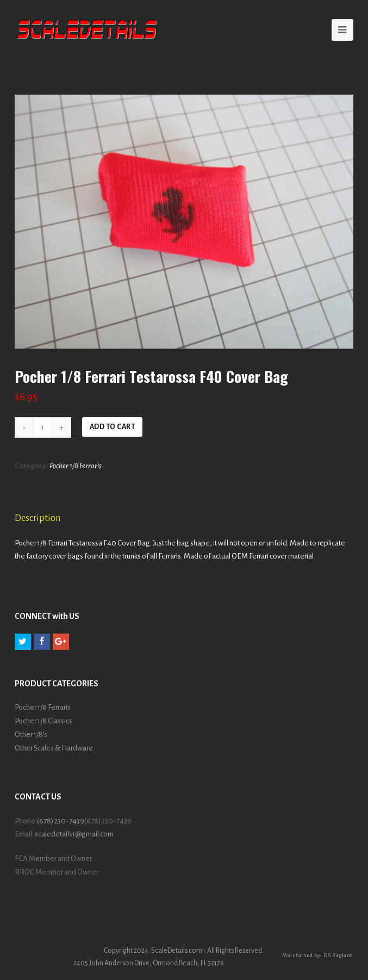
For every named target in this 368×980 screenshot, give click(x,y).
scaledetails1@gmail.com (74, 834)
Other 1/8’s (31, 734)
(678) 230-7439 (61, 821)
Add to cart (113, 427)
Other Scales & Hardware (54, 748)
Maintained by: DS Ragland (318, 955)
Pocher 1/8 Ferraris (76, 466)
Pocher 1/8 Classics (43, 721)
